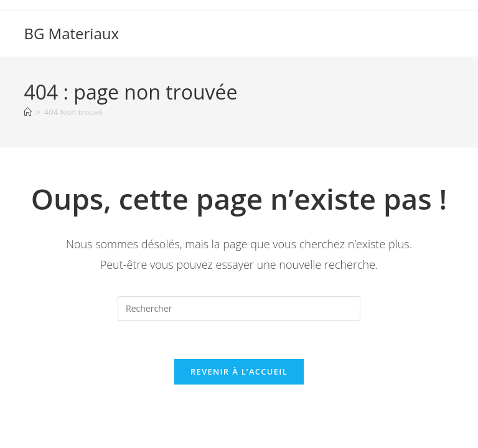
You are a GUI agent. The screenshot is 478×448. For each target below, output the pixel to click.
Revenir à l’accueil (239, 371)
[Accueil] (28, 112)
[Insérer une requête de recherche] (239, 309)
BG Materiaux (71, 33)
